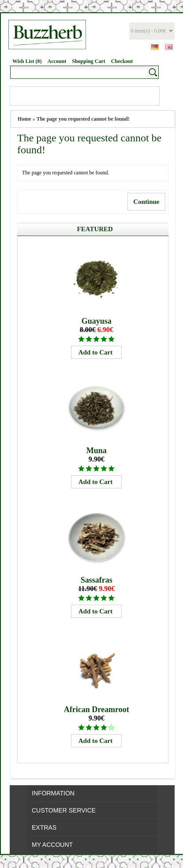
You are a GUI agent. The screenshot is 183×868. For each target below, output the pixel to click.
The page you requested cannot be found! (83, 119)
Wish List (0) (27, 61)
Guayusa (97, 321)
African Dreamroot (97, 709)
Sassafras (97, 580)
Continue (146, 202)
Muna (97, 451)
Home (24, 119)
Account (57, 61)
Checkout (122, 61)
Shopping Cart (89, 61)
